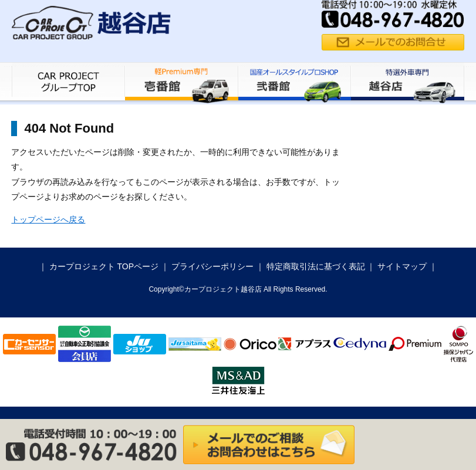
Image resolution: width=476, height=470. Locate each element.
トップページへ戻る (48, 219)
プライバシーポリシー (212, 266)
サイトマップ (402, 266)
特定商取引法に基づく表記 (316, 266)
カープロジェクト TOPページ (104, 266)
